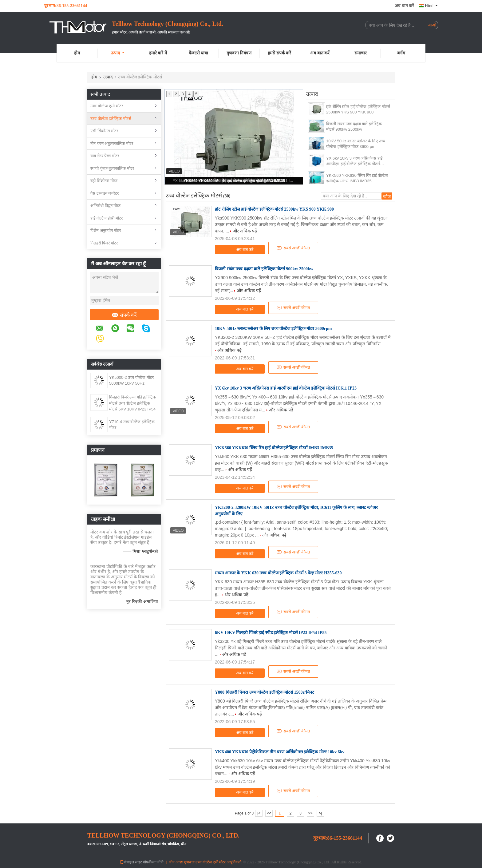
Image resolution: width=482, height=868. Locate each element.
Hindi (431, 6)
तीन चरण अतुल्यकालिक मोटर (112, 143)
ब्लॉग (401, 53)
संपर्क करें (124, 315)
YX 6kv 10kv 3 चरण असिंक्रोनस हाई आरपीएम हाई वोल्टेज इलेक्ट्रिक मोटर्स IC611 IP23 (354, 161)
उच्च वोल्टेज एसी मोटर (107, 106)
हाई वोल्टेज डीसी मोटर (107, 218)
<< (269, 813)
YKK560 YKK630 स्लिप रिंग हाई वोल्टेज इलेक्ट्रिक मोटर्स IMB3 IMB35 (234, 181)
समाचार (361, 53)
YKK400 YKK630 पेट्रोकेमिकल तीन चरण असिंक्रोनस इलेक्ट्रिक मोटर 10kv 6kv (280, 752)
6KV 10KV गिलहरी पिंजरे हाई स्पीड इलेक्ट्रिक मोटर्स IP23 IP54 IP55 (271, 633)
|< (259, 813)
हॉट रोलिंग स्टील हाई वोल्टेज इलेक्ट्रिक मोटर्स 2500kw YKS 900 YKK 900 (358, 109)
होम (77, 53)
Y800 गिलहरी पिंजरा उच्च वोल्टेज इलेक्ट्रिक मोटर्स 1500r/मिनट (265, 692)
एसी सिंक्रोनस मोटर (104, 131)
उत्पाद (118, 53)
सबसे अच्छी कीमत (293, 248)
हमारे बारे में (158, 53)
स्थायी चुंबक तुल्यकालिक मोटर (112, 168)
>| (320, 813)
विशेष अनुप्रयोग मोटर (106, 230)
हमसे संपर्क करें (279, 53)
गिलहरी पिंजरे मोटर (104, 243)
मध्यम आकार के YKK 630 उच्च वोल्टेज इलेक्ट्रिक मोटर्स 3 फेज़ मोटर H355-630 (278, 573)
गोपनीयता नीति (153, 862)
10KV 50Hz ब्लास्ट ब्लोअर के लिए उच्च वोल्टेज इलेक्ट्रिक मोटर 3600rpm (356, 144)
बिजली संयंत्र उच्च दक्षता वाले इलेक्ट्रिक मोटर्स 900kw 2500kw (354, 127)
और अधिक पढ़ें (245, 231)
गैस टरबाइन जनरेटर (105, 193)
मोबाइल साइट (131, 862)
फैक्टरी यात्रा (199, 53)
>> (310, 813)
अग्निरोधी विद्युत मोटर (105, 206)
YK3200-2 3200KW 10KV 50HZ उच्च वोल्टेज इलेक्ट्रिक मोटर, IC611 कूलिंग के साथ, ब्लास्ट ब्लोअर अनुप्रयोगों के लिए (296, 511)
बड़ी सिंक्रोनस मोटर (104, 181)
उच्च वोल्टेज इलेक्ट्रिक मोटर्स (111, 119)
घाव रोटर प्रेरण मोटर (105, 156)
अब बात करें (404, 6)
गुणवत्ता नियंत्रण (239, 53)
